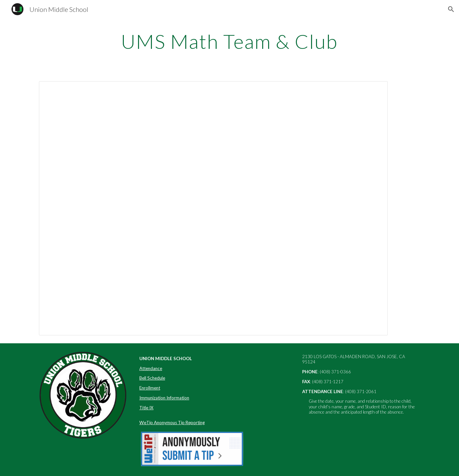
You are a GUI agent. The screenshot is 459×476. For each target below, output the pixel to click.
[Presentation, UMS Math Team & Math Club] (213, 208)
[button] (451, 9)
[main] (229, 41)
